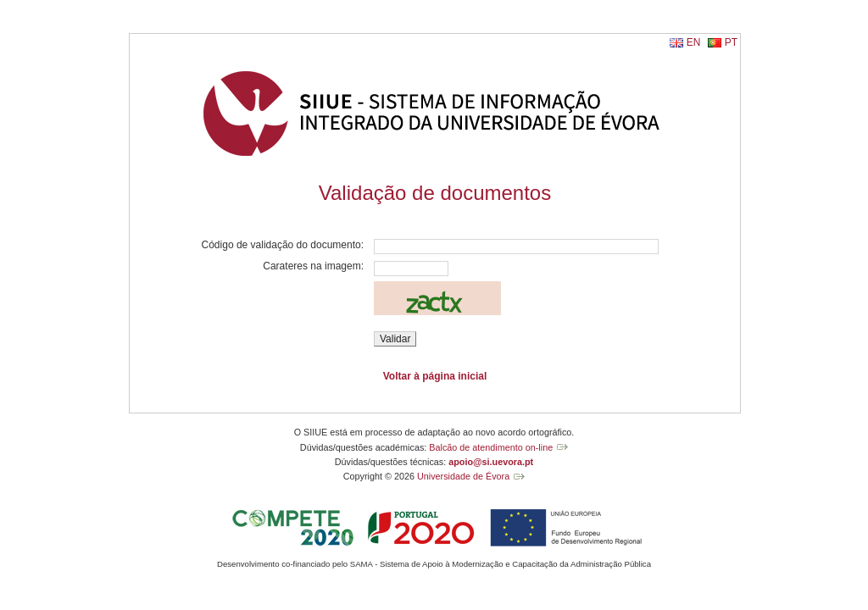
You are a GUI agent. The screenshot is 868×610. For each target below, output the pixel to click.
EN (694, 42)
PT (731, 42)
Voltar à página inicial (435, 376)
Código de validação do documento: (283, 245)
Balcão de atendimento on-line (491, 447)
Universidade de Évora (463, 476)
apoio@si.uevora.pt (491, 462)
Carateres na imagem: (313, 266)
